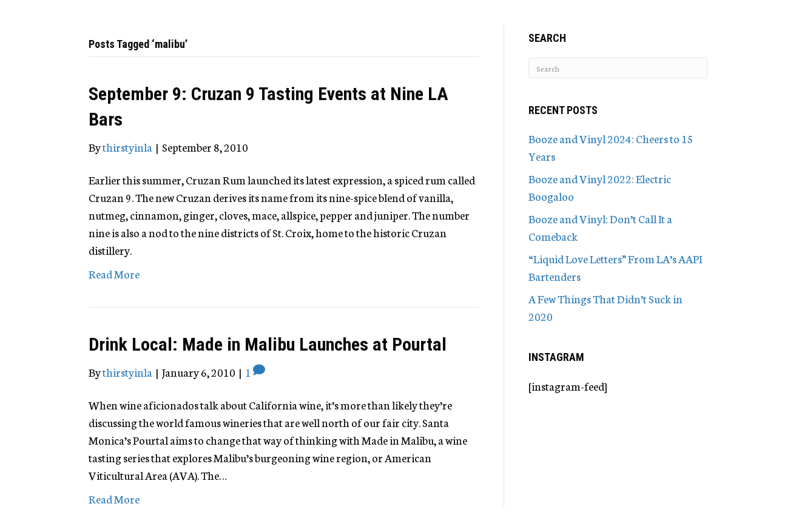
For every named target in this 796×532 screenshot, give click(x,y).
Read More (114, 274)
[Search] (618, 68)
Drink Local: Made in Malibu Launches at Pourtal (268, 344)
